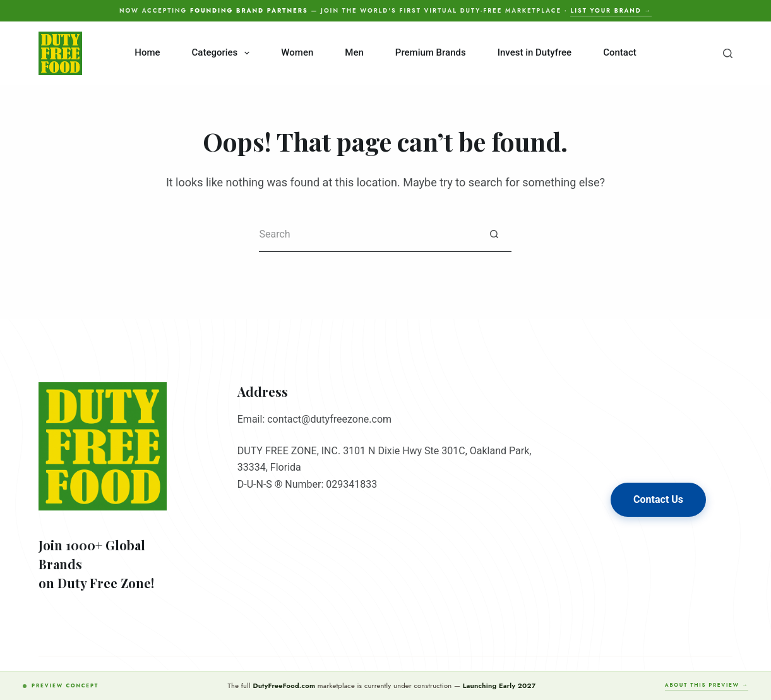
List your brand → (611, 11)
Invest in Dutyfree (535, 52)
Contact (620, 52)
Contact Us (658, 499)
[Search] (728, 53)
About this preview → (707, 685)
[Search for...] (368, 235)
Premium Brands (431, 52)
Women (297, 52)
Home (147, 52)
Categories (224, 53)
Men (354, 52)
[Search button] (494, 235)
